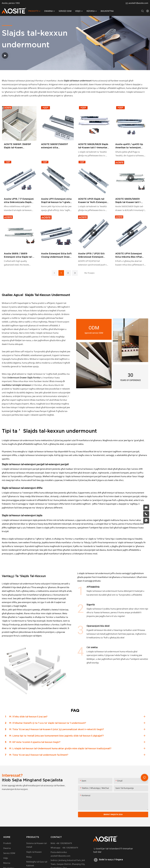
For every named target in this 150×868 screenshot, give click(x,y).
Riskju (29, 857)
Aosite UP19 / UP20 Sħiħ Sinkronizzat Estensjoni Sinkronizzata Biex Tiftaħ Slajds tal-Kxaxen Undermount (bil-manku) (92, 255)
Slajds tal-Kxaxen (34, 852)
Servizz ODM (9, 853)
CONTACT (56, 837)
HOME (7, 837)
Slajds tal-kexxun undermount (47, 295)
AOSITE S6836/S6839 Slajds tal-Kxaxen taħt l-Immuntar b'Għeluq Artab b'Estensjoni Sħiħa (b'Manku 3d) (130, 201)
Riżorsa (7, 863)
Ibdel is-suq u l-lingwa (108, 860)
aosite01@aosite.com (138, 3)
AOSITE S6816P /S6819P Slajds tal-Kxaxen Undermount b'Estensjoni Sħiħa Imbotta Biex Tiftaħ (18, 146)
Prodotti (7, 844)
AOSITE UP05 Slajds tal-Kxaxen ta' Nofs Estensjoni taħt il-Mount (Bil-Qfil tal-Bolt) (93, 201)
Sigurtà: (91, 605)
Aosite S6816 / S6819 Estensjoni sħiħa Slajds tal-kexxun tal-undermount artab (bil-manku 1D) (18, 255)
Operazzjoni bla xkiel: (98, 626)
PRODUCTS (33, 837)
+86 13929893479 (64, 844)
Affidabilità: (93, 587)
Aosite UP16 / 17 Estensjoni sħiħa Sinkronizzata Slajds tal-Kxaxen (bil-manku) (19, 201)
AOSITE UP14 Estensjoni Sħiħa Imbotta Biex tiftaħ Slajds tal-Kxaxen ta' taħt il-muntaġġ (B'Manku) (130, 255)
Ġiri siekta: (92, 647)
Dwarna (7, 849)
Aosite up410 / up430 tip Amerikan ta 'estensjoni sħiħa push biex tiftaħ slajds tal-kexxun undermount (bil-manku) (130, 146)
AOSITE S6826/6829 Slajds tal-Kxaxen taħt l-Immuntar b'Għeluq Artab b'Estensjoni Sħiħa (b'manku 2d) (93, 146)
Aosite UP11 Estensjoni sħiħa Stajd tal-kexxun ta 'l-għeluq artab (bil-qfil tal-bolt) (56, 201)
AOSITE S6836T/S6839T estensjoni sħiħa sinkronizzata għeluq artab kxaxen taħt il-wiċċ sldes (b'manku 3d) (56, 146)
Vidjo (6, 858)
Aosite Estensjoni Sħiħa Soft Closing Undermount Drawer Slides (56, 255)
